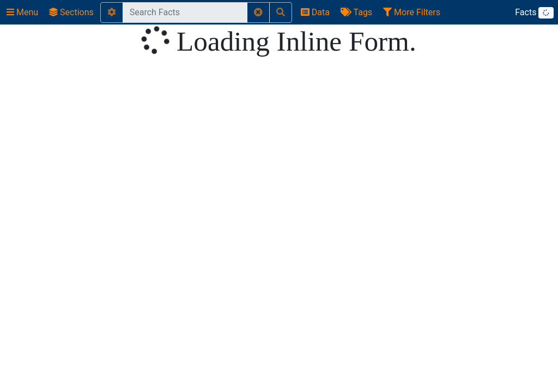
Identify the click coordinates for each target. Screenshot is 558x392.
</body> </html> (279, 196)
